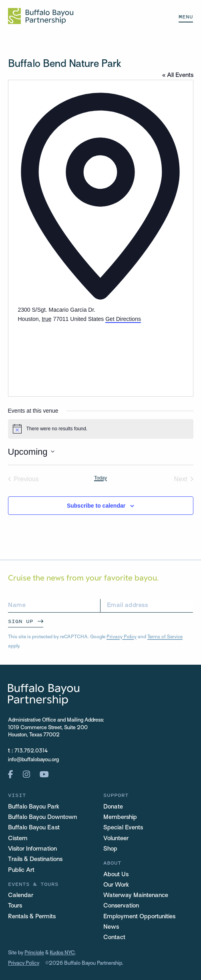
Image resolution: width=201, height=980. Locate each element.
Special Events (123, 828)
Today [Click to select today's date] (100, 478)
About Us (116, 875)
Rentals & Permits (32, 917)
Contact (114, 938)
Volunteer (116, 839)
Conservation (121, 906)
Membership (120, 817)
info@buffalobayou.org (33, 760)
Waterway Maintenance (136, 895)
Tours (15, 906)
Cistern (18, 839)
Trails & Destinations (35, 859)
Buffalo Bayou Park (34, 807)
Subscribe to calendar (96, 506)
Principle (34, 953)
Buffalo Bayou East (34, 828)
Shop (110, 849)
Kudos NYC (62, 953)
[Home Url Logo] (41, 16)
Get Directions (123, 319)
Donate (113, 807)
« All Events (178, 75)
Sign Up (21, 621)
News (111, 927)
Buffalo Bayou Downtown (42, 817)
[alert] (101, 429)
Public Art (21, 870)
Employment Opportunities (139, 917)
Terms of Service (165, 637)
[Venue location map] (78, 353)
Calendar (21, 895)
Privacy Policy (122, 637)
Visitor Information (32, 849)
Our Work (116, 885)
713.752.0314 (31, 751)
